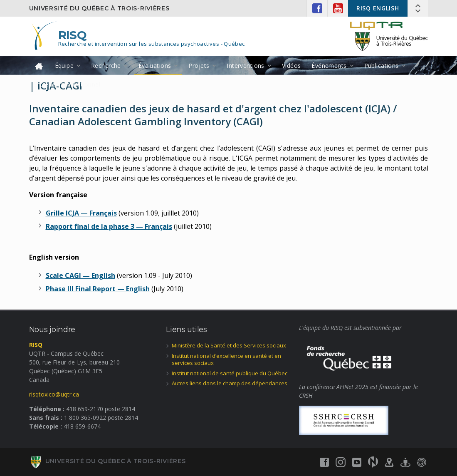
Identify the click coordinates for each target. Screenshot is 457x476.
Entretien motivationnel (67, 84)
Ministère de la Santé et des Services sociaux (229, 345)
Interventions (245, 66)
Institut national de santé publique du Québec (230, 373)
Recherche (106, 66)
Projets (199, 66)
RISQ (73, 35)
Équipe (64, 66)
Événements (329, 66)
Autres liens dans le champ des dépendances (230, 383)
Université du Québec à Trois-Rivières (99, 8)
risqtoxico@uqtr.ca (54, 394)
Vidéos (291, 66)
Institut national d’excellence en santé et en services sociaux (226, 359)
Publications (382, 66)
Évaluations (155, 66)
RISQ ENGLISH (378, 8)
